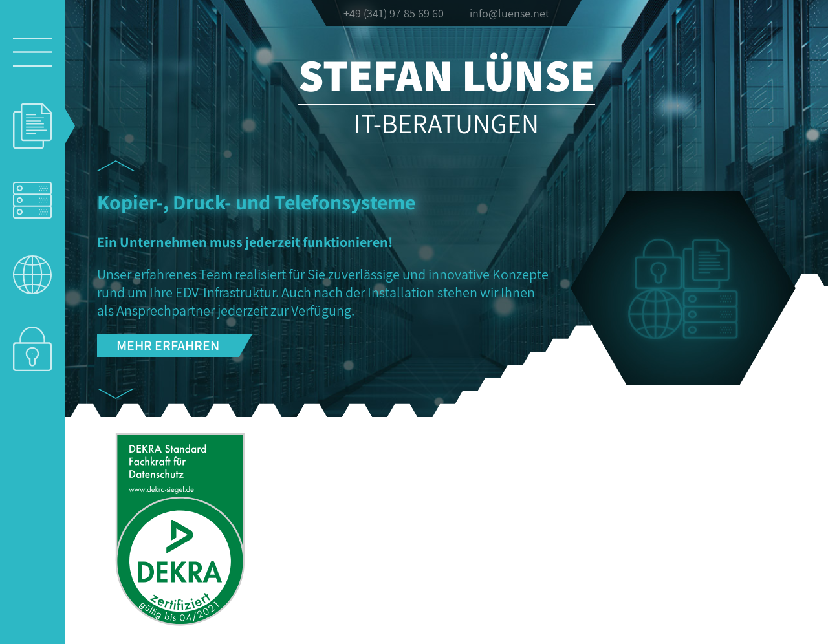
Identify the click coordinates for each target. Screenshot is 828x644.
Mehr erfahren (168, 345)
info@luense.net (509, 13)
